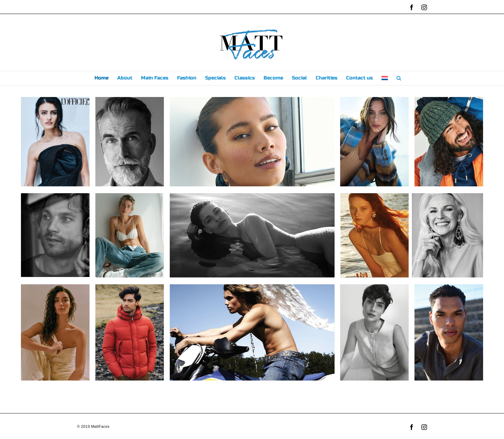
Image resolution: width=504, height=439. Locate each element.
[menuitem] (385, 78)
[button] (399, 78)
